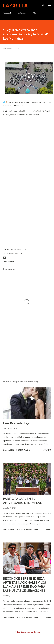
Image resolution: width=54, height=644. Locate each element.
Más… (35, 13)
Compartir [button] (8, 262)
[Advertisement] (27, 354)
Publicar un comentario (28, 530)
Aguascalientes (22, 250)
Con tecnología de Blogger (27, 632)
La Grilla (15, 6)
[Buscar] (43, 5)
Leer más (47, 450)
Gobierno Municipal (13, 253)
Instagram (22, 13)
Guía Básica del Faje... (17, 423)
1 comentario (23, 450)
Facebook (7, 13)
